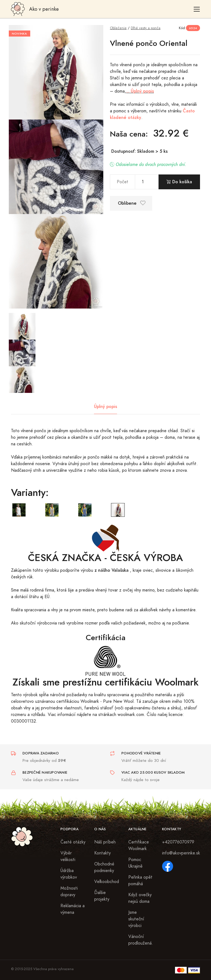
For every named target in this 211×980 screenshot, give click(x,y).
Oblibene (132, 203)
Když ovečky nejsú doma (140, 898)
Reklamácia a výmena (73, 909)
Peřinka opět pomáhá (140, 881)
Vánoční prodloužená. (141, 940)
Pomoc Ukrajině (135, 863)
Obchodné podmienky (104, 867)
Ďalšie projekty (102, 896)
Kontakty (102, 853)
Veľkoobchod (107, 882)
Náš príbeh (105, 842)
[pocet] (147, 182)
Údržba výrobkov (69, 874)
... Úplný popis (140, 91)
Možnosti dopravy (69, 892)
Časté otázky (73, 842)
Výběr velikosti (68, 856)
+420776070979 (178, 842)
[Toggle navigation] (197, 9)
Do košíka (179, 182)
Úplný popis (105, 406)
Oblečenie (118, 28)
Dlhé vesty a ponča (146, 28)
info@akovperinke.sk (181, 853)
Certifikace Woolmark (139, 845)
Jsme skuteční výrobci (136, 919)
